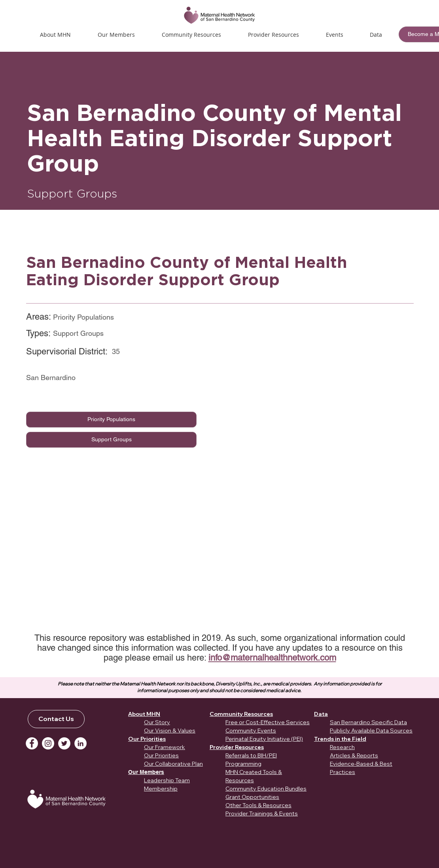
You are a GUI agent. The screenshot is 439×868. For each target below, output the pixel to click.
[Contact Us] (56, 719)
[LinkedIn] (80, 743)
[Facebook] (32, 743)
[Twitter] (64, 743)
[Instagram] (48, 743)
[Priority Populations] (111, 420)
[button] (334, 35)
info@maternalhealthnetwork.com (272, 658)
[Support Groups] (111, 440)
